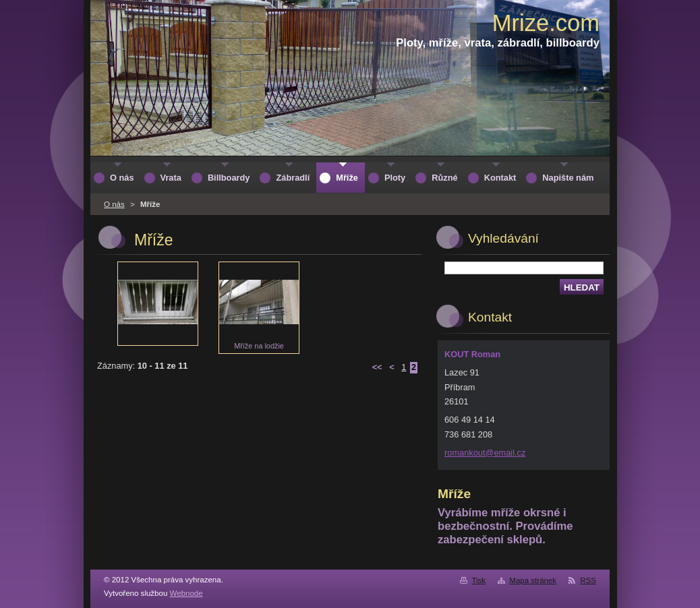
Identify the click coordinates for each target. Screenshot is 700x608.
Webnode (186, 593)
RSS (588, 580)
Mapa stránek (533, 580)
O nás (114, 204)
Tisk (478, 580)
